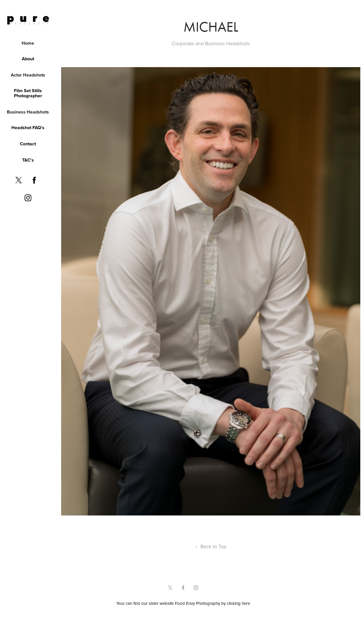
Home (28, 43)
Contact (28, 144)
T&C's (28, 160)
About (28, 59)
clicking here (238, 603)
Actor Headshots (28, 75)
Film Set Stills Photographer (28, 93)
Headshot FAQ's (28, 128)
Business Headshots (28, 112)
